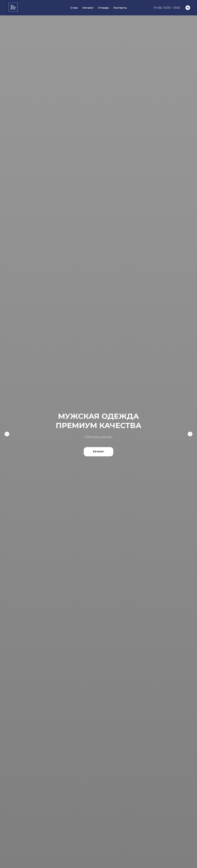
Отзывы (104, 8)
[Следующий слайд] (190, 434)
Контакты (120, 8)
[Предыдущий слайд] (7, 434)
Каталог (88, 8)
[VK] (188, 8)
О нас (74, 8)
